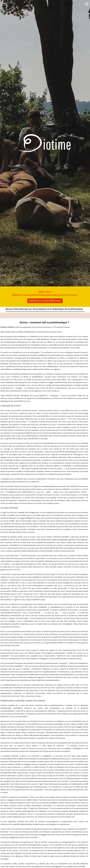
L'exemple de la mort (11, 406)
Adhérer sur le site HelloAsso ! (45, 301)
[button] (87, 4)
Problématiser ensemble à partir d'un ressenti (23, 701)
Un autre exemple (9, 508)
